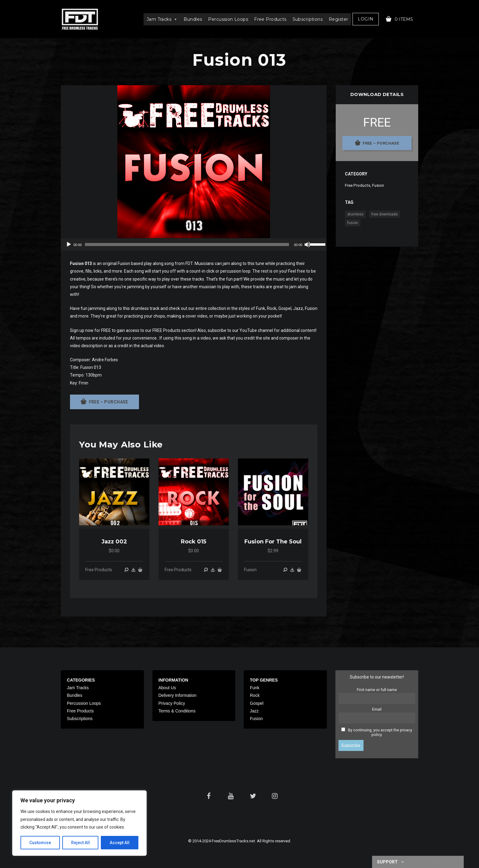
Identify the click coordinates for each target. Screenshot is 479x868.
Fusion (250, 570)
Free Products (270, 19)
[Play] (69, 245)
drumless (355, 214)
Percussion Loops (228, 19)
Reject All (80, 843)
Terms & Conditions (177, 711)
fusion (353, 223)
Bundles (193, 19)
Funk (255, 688)
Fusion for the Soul (273, 542)
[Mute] (307, 245)
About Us (167, 688)
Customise (40, 843)
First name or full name (377, 690)
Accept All (120, 843)
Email (377, 709)
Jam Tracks (162, 19)
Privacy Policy (172, 703)
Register (338, 19)
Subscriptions (308, 19)
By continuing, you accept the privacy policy (380, 732)
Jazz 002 (114, 542)
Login (366, 19)
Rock (255, 695)
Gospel (257, 703)
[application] (194, 245)
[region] (79, 823)
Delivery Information (178, 695)
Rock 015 (194, 542)
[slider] (187, 245)
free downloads (385, 214)
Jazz (254, 711)
